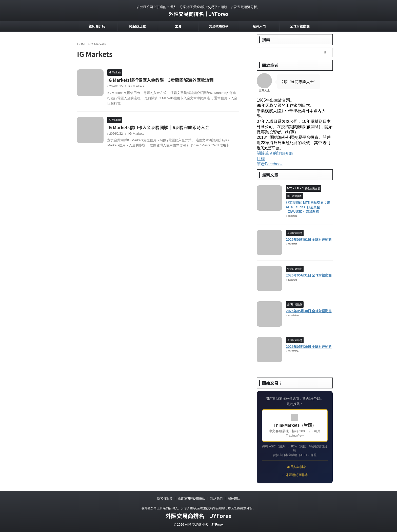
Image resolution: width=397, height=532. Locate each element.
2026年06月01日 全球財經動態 (309, 239)
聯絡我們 (216, 499)
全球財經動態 (300, 26)
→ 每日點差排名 (295, 467)
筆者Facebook (270, 164)
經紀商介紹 (97, 26)
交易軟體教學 (219, 26)
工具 (178, 26)
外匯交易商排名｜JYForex (198, 14)
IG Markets (160, 87)
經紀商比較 (138, 26)
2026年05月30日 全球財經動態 (309, 311)
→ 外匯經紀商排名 (295, 475)
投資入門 (259, 26)
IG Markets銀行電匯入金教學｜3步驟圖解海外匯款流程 (182, 80)
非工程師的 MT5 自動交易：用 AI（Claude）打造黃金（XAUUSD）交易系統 (308, 207)
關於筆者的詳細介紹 (275, 153)
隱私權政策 (165, 499)
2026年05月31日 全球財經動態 (309, 275)
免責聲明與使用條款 (191, 499)
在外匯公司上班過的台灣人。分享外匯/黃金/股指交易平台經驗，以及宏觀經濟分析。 (199, 508)
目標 (261, 159)
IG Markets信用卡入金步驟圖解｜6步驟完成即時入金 (180, 141)
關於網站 (234, 499)
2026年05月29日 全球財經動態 (309, 347)
